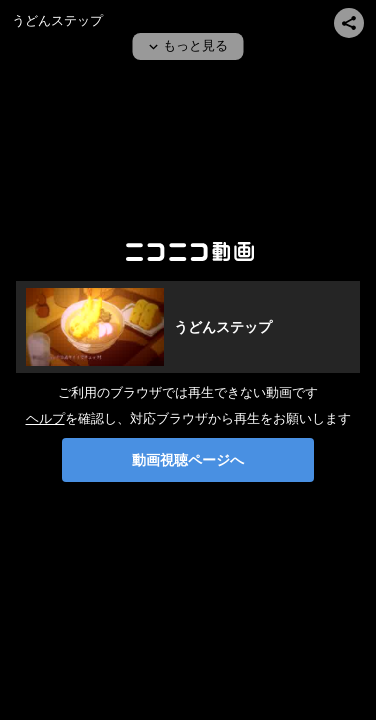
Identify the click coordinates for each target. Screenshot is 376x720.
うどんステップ (57, 20)
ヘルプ (45, 418)
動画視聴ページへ (188, 460)
